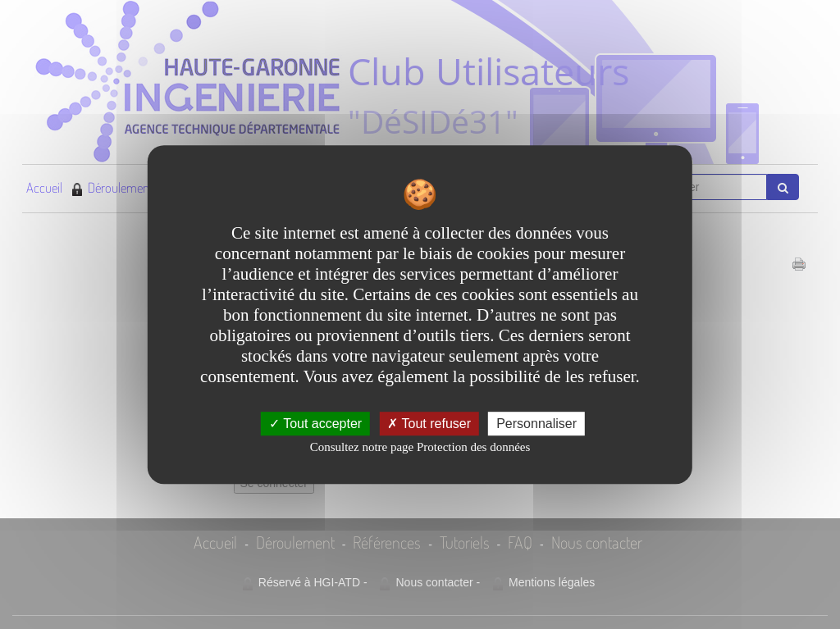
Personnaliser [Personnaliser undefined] (536, 424)
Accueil (44, 187)
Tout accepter (315, 424)
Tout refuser (429, 424)
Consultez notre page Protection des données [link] (420, 447)
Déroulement (112, 187)
